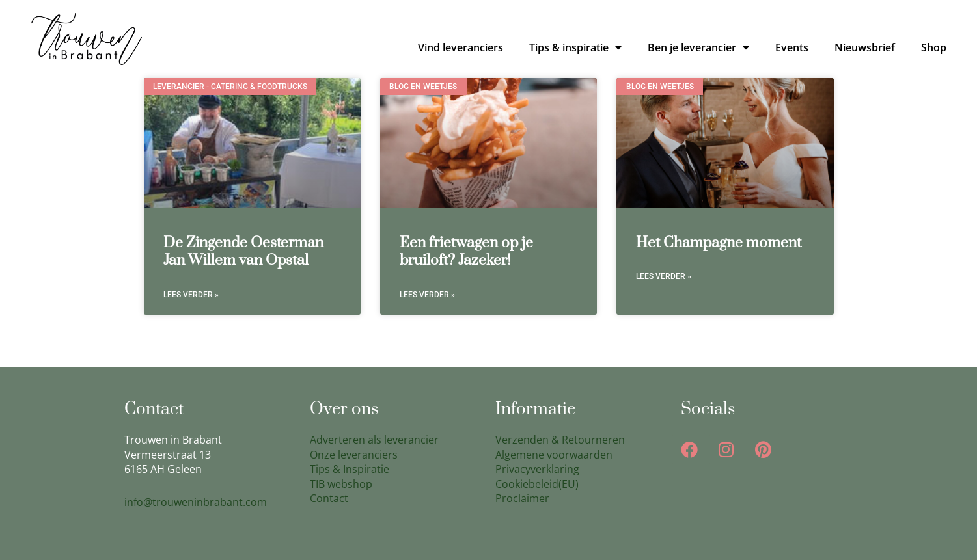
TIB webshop (341, 484)
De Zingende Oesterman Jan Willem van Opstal (243, 252)
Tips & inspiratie (575, 47)
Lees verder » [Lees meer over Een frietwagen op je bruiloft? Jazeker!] (427, 295)
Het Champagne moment (719, 243)
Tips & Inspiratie (350, 469)
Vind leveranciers (461, 47)
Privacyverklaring (537, 469)
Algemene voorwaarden (554, 455)
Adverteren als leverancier (374, 440)
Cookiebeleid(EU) (537, 484)
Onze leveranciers (354, 455)
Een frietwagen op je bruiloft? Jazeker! (466, 252)
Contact (329, 498)
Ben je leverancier (698, 47)
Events (792, 47)
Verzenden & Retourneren (560, 440)
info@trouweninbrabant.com (196, 502)
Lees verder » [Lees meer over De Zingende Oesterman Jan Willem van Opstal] (191, 295)
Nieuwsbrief (865, 47)
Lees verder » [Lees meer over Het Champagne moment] (664, 276)
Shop (934, 47)
